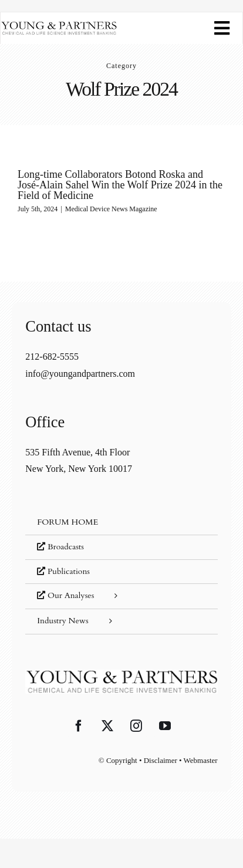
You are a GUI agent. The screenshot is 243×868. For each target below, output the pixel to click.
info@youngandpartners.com (80, 374)
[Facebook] (79, 726)
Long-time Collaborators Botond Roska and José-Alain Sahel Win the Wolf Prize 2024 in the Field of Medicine (120, 185)
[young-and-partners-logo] (59, 26)
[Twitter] (107, 726)
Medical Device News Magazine (111, 209)
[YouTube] (165, 726)
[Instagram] (136, 726)
